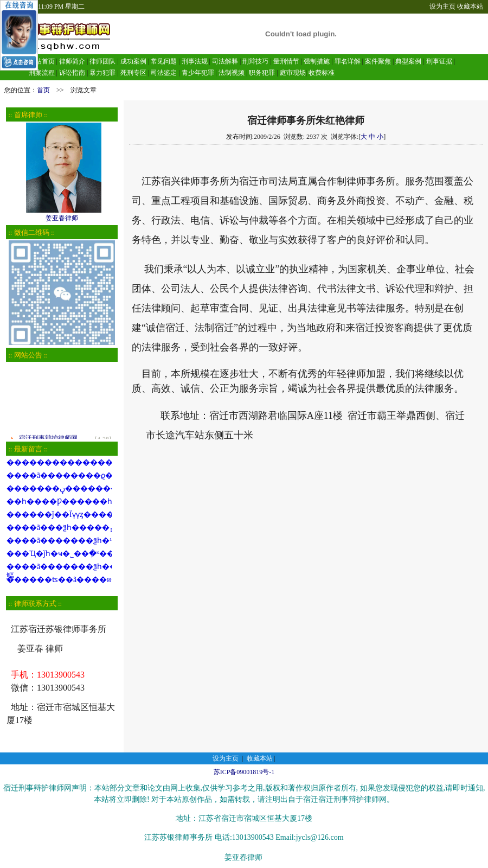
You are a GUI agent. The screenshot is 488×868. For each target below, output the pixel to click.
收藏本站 (470, 7)
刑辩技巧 (255, 61)
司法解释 (225, 61)
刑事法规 (195, 61)
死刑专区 (133, 73)
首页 (43, 90)
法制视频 (232, 73)
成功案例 (133, 61)
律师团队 (102, 61)
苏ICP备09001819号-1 (244, 772)
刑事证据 (439, 61)
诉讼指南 (72, 73)
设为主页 (442, 7)
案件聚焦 (378, 61)
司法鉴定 (164, 73)
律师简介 (72, 61)
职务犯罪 (262, 73)
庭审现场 (293, 73)
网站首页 (42, 61)
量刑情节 (286, 61)
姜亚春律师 (62, 214)
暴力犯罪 (102, 73)
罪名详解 (348, 61)
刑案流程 (42, 73)
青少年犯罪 (198, 73)
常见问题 (164, 61)
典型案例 (408, 61)
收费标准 (322, 73)
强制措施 (317, 61)
